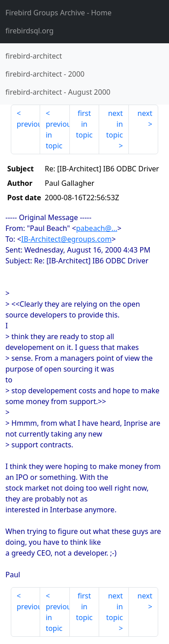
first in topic (84, 124)
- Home (59, 13)
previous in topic (57, 135)
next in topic (114, 124)
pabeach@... (97, 228)
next (145, 113)
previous (28, 124)
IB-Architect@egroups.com (66, 239)
